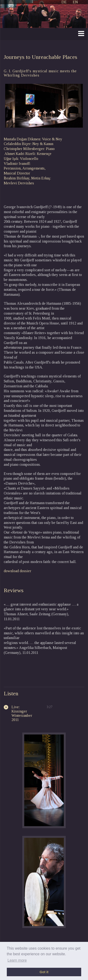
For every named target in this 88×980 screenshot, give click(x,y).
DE (64, 2)
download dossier (17, 571)
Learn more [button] (17, 960)
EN (75, 2)
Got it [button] (44, 972)
